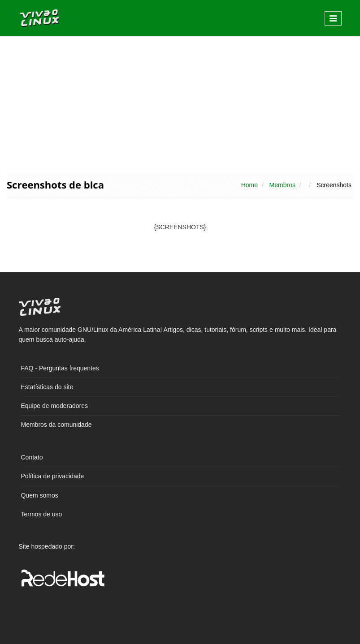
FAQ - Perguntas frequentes (60, 368)
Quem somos (40, 495)
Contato (32, 457)
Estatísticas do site (47, 387)
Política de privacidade (53, 476)
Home (249, 185)
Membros (282, 185)
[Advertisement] (180, 104)
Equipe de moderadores (54, 406)
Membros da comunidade (56, 425)
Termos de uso (42, 514)
